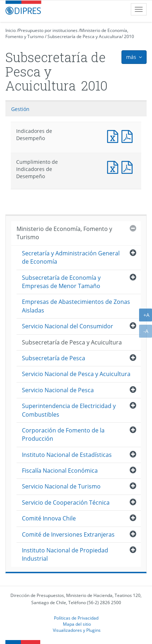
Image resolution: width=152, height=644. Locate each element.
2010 (129, 36)
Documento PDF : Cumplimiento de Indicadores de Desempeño (129, 166)
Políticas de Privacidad (76, 618)
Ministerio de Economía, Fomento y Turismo (64, 233)
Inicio (11, 30)
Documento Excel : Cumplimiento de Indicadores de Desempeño (114, 166)
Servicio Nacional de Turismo (61, 486)
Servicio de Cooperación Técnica (66, 502)
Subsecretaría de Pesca (54, 358)
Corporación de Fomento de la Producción (63, 434)
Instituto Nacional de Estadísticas (67, 455)
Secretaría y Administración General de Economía (71, 257)
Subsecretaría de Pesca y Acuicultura (84, 36)
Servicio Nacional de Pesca (58, 390)
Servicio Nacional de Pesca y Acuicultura (76, 374)
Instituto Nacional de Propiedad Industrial (65, 554)
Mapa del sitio (77, 624)
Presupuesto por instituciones (48, 30)
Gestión (20, 109)
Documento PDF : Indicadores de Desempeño (129, 136)
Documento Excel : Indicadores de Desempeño (114, 136)
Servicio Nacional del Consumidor (68, 326)
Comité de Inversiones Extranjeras (68, 534)
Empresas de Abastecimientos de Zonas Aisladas (76, 306)
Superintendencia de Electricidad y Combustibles (69, 410)
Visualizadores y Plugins (77, 630)
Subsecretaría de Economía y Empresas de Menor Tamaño (61, 282)
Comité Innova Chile (49, 518)
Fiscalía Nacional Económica (60, 471)
